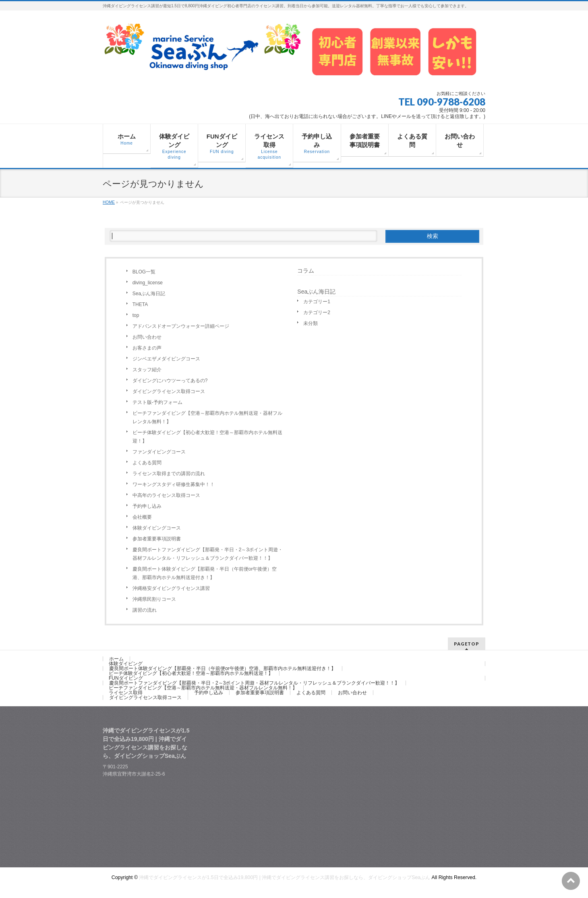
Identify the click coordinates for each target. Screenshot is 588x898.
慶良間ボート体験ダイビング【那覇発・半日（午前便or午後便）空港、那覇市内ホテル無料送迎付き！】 (205, 573)
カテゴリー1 (317, 302)
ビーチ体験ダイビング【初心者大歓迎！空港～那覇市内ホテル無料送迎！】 (207, 437)
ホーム (116, 659)
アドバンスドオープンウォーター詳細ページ (181, 326)
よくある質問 (147, 463)
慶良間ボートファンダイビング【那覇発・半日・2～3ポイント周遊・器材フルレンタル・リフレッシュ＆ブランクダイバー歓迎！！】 (208, 554)
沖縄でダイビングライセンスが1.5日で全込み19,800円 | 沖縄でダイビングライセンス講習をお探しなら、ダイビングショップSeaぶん (285, 877)
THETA (140, 304)
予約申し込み (147, 506)
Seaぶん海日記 (149, 294)
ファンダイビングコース (159, 452)
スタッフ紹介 (147, 370)
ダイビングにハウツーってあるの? (170, 381)
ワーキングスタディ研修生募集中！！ (174, 484)
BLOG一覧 (144, 272)
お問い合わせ (147, 337)
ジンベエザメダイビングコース (166, 359)
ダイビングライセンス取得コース (169, 391)
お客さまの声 (147, 348)
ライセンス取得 (126, 693)
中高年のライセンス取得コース (166, 495)
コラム (306, 271)
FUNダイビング (126, 678)
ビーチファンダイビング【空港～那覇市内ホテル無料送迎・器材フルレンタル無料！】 (207, 417)
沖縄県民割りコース (154, 599)
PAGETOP (467, 644)
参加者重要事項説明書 (157, 539)
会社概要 (142, 517)
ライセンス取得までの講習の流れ (169, 474)
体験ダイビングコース (157, 528)
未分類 (311, 323)
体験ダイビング (126, 664)
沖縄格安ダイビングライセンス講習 (171, 588)
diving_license (148, 283)
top (136, 315)
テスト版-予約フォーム (157, 402)
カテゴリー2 (317, 312)
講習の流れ (145, 610)
